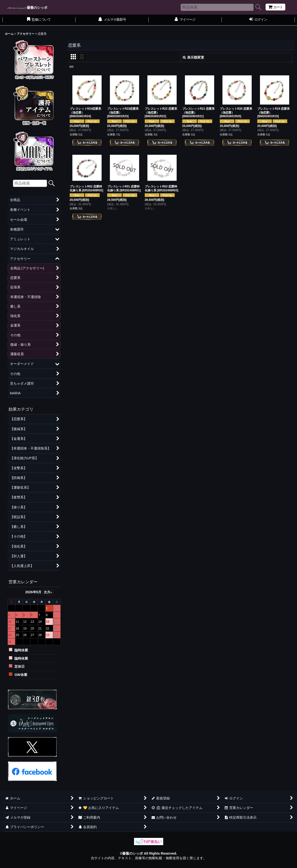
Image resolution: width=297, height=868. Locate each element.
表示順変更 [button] (193, 57)
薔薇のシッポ (27, 8)
